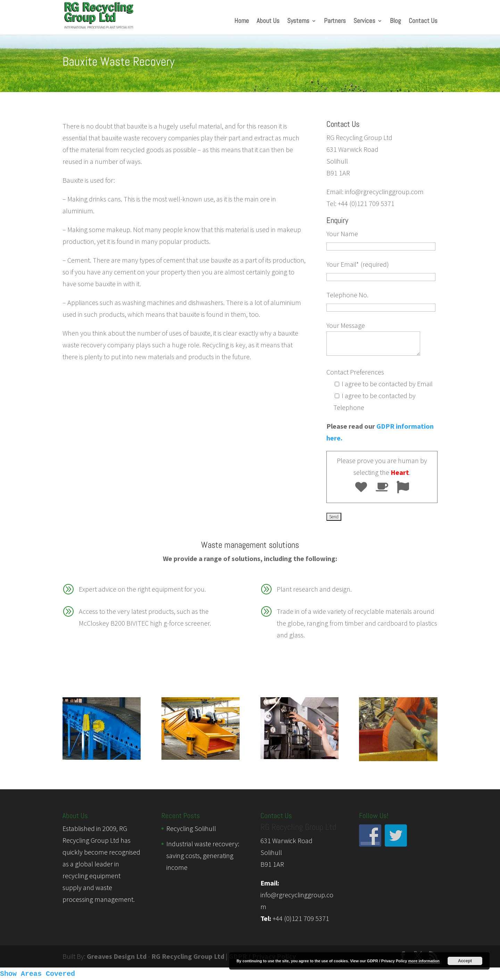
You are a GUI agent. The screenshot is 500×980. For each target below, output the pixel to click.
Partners (335, 22)
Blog (395, 22)
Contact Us (423, 22)
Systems (298, 22)
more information (424, 961)
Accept (465, 961)
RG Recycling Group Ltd (188, 956)
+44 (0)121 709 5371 (301, 918)
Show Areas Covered (37, 974)
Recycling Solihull (191, 828)
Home (242, 22)
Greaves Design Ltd (117, 956)
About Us (268, 22)
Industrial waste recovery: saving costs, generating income (203, 855)
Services (364, 22)
